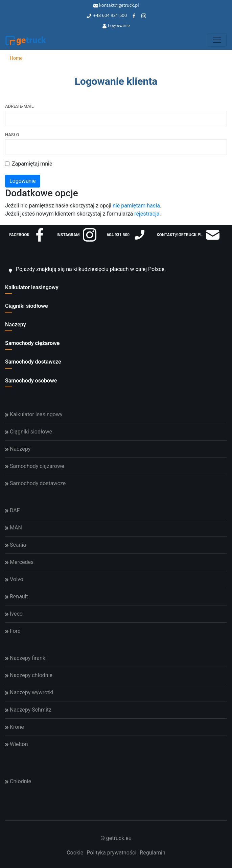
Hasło (12, 135)
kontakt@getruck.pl (116, 5)
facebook (28, 235)
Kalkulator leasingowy (32, 287)
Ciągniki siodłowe (27, 306)
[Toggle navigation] (217, 40)
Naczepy (16, 325)
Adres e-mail (19, 106)
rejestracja (147, 214)
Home (14, 58)
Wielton (16, 744)
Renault (17, 597)
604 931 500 (115, 15)
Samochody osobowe (31, 381)
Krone (15, 727)
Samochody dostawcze (33, 362)
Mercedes (19, 562)
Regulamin (153, 853)
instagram (76, 235)
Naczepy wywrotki (29, 692)
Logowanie (116, 25)
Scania (16, 545)
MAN (14, 528)
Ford (13, 631)
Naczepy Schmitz (28, 710)
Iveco (14, 614)
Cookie (75, 853)
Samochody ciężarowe (32, 343)
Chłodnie (18, 781)
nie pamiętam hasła (136, 206)
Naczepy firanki (26, 658)
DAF (13, 510)
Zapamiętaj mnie (32, 164)
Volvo (14, 579)
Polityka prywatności (111, 853)
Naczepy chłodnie (29, 675)
